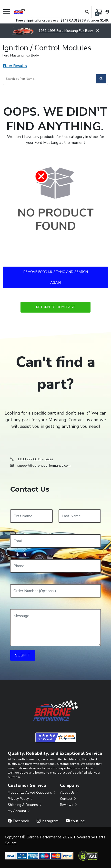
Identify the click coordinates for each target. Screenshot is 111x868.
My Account (19, 811)
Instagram (48, 821)
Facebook (19, 821)
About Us (70, 793)
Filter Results (15, 66)
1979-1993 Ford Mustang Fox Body (53, 31)
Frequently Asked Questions (32, 793)
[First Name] (31, 516)
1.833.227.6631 (29, 459)
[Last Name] (80, 516)
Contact (68, 799)
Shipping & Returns (25, 805)
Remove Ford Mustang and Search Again (56, 277)
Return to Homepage (55, 307)
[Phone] (55, 566)
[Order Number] (55, 591)
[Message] (55, 628)
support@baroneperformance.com (44, 466)
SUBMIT (23, 655)
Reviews (69, 805)
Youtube (75, 821)
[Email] (55, 541)
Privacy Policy (20, 799)
